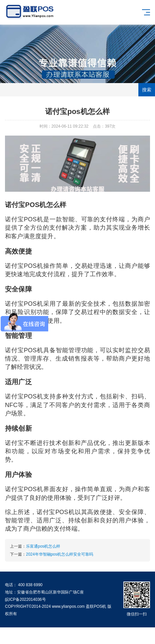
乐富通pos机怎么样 (43, 546)
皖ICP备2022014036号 (25, 599)
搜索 (147, 90)
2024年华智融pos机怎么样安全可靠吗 (60, 554)
